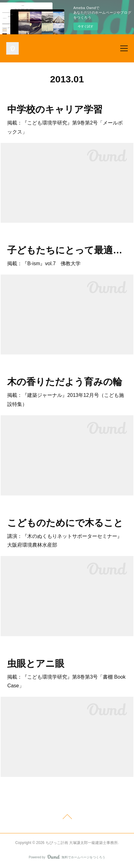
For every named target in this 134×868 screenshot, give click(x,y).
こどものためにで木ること (65, 523)
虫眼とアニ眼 (36, 663)
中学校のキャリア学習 (55, 109)
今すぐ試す (86, 26)
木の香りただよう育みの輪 (65, 382)
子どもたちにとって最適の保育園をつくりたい (67, 250)
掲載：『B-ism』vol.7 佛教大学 (44, 263)
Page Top (67, 818)
